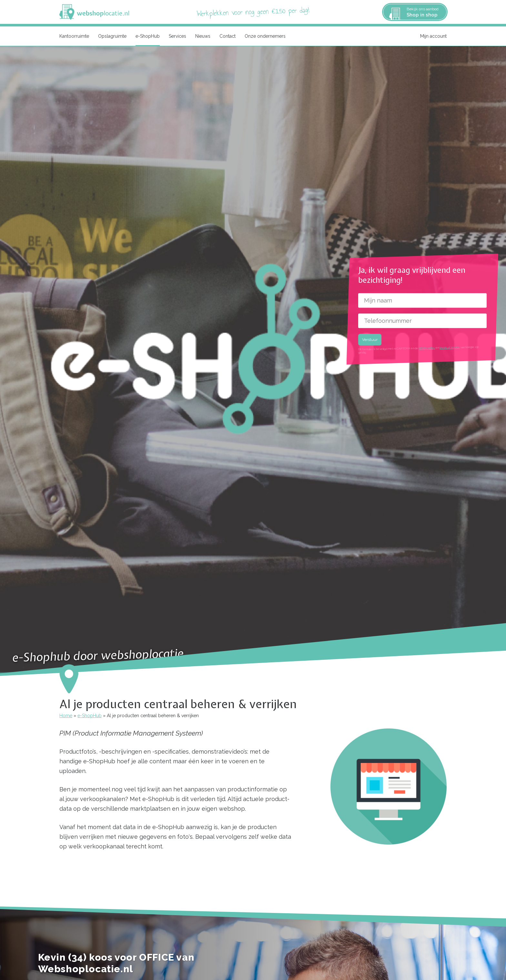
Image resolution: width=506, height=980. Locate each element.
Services (177, 36)
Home (66, 716)
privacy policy (427, 348)
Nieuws (203, 36)
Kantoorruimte (74, 36)
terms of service (449, 347)
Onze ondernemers (265, 36)
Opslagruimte (112, 36)
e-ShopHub (148, 36)
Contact (228, 36)
